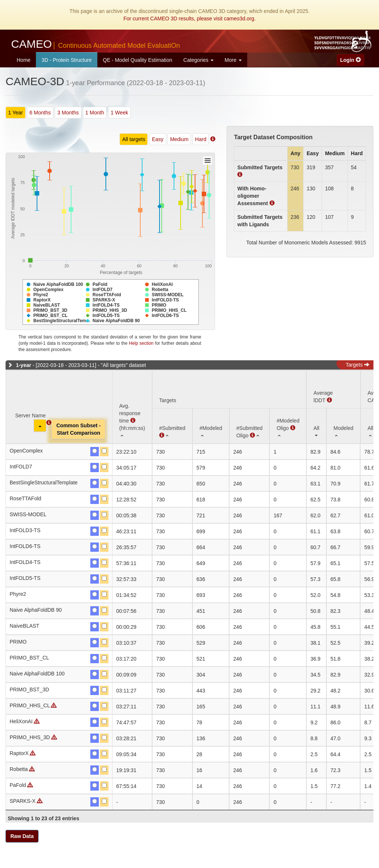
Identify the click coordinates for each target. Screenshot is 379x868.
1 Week (119, 113)
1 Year (16, 113)
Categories (198, 60)
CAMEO (95, 44)
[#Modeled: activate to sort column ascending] (211, 426)
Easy (157, 139)
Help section (141, 343)
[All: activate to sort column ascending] (316, 426)
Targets (358, 365)
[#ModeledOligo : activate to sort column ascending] (288, 426)
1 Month (95, 113)
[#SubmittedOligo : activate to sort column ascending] (250, 426)
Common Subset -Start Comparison (78, 429)
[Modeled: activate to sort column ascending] (343, 426)
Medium (179, 139)
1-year (24, 365)
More (233, 60)
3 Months (68, 113)
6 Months (40, 113)
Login (351, 60)
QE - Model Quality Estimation (138, 60)
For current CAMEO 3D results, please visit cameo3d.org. (189, 19)
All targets (134, 139)
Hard (201, 139)
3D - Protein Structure (66, 60)
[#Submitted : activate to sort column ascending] (172, 426)
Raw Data (22, 836)
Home (24, 60)
